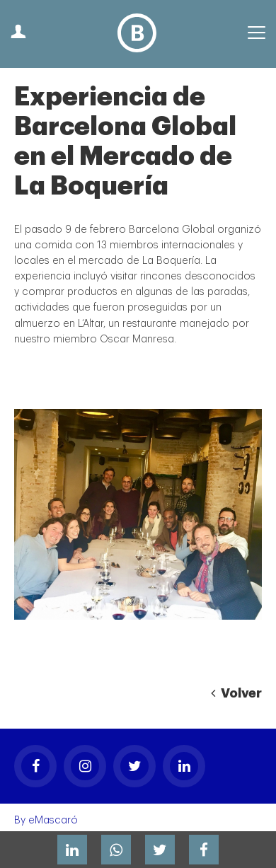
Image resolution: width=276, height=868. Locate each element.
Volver (236, 693)
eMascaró (53, 820)
